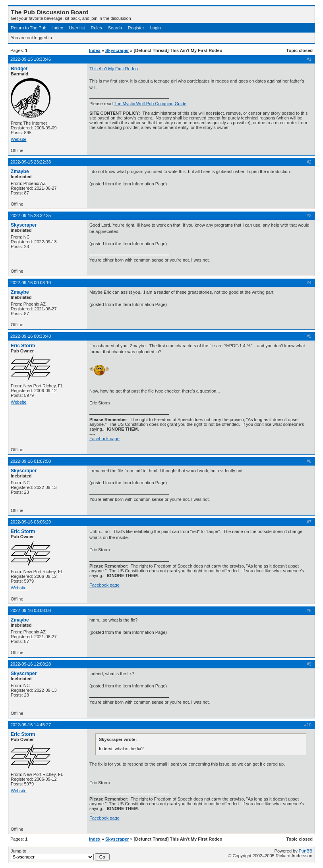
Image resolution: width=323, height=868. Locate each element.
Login (156, 28)
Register (136, 28)
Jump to (60, 855)
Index (58, 28)
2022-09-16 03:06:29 (31, 522)
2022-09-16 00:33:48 (31, 336)
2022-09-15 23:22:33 (31, 162)
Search (115, 28)
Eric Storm (23, 346)
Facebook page (104, 439)
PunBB (306, 851)
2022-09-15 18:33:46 (31, 59)
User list (77, 28)
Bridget (19, 69)
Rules (97, 28)
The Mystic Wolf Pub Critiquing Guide (150, 104)
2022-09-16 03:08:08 (31, 610)
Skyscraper (117, 50)
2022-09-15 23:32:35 (31, 216)
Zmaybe (20, 171)
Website (19, 139)
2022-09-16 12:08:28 (31, 664)
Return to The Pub (29, 28)
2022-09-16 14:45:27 (31, 725)
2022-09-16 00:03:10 (31, 283)
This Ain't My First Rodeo (114, 69)
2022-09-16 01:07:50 (31, 461)
